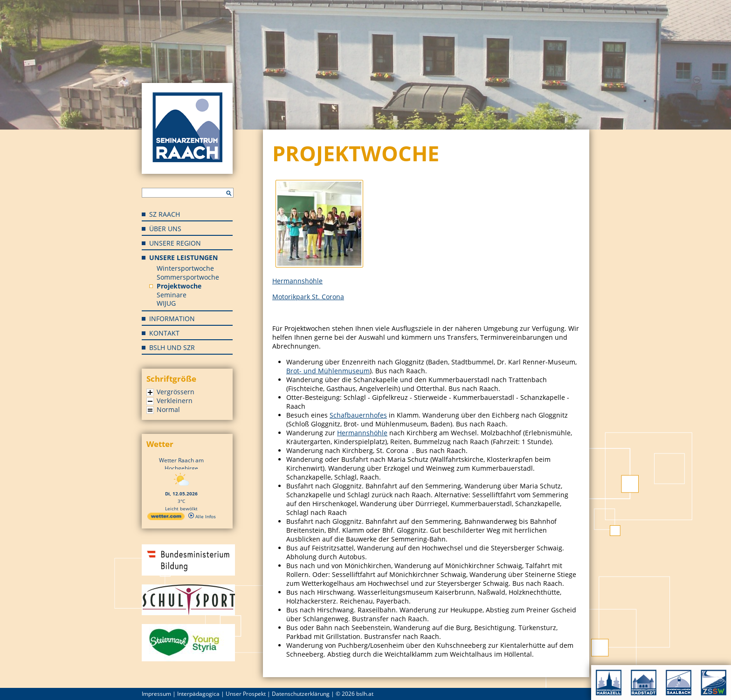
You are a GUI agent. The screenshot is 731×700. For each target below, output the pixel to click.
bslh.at (365, 694)
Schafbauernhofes (358, 415)
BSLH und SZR (172, 347)
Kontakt (164, 333)
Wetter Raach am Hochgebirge (181, 464)
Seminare (172, 295)
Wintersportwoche (185, 268)
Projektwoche (179, 286)
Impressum (156, 694)
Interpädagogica (198, 694)
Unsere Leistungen (183, 257)
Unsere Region (175, 243)
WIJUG (166, 303)
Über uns (165, 229)
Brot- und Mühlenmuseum (328, 371)
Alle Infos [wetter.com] (202, 516)
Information (172, 319)
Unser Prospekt (246, 694)
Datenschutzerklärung (301, 694)
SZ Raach (165, 214)
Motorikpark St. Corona (308, 297)
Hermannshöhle (297, 281)
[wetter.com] (166, 518)
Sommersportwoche (188, 277)
